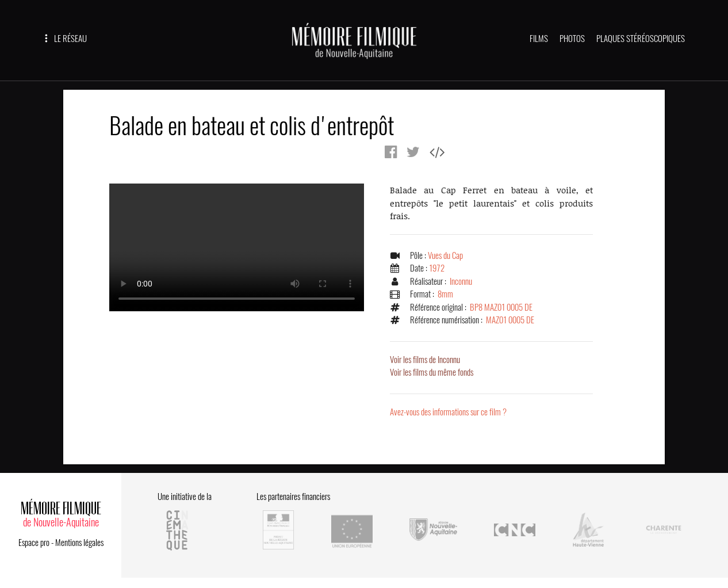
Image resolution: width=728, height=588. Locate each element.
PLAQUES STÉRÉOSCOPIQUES (641, 39)
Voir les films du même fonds (432, 372)
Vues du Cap (445, 255)
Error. (237, 247)
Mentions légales (79, 543)
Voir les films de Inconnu (425, 360)
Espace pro (34, 543)
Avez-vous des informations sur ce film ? (448, 412)
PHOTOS (572, 39)
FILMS (539, 39)
